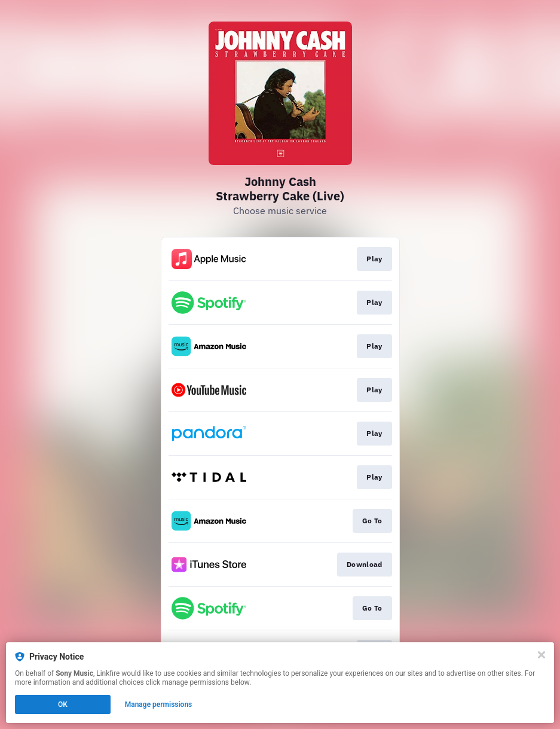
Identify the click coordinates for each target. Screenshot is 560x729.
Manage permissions (159, 704)
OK (63, 704)
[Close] (541, 655)
